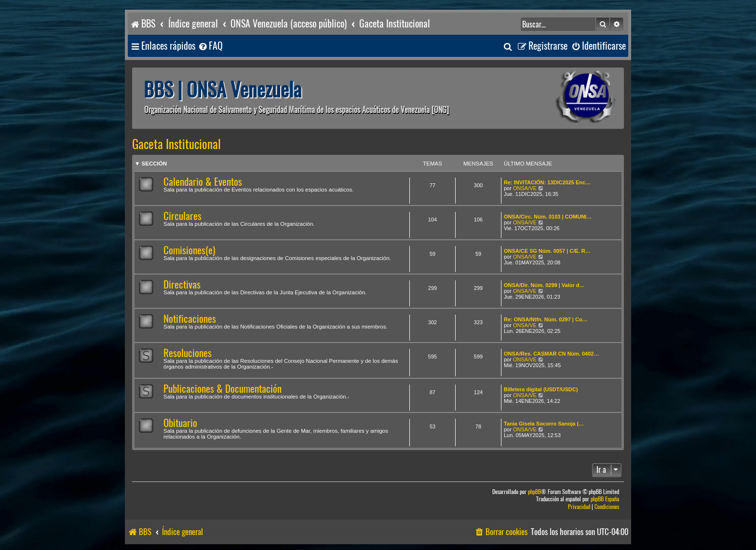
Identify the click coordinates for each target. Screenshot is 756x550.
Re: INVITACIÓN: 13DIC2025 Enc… (547, 182)
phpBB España (605, 499)
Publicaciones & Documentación (223, 389)
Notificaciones (190, 319)
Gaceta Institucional (176, 144)
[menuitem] (210, 46)
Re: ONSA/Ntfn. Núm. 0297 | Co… (546, 319)
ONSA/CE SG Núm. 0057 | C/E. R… (547, 251)
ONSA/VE (525, 188)
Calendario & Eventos (203, 182)
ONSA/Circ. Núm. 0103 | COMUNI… (548, 217)
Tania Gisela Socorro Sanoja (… (544, 424)
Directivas (182, 284)
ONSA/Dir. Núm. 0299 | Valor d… (544, 285)
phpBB (534, 492)
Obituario (180, 423)
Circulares (182, 216)
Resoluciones (188, 353)
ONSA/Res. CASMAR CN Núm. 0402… (551, 354)
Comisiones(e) (189, 250)
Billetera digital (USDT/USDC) (541, 389)
